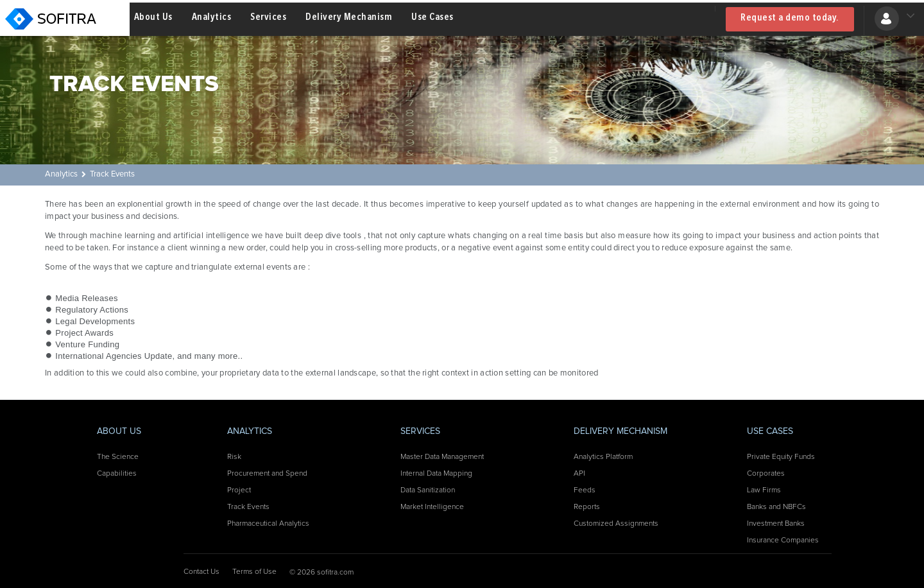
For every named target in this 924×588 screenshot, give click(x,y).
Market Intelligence (432, 507)
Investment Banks (776, 524)
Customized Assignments (616, 524)
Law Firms (764, 490)
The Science (118, 457)
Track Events (112, 174)
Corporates (766, 474)
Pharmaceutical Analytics (268, 524)
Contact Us (201, 572)
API (579, 474)
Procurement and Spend (267, 474)
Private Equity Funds (781, 457)
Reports (587, 507)
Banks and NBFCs (776, 507)
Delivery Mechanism (349, 19)
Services (268, 19)
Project (239, 490)
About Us (153, 19)
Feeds (585, 490)
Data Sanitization (428, 490)
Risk (234, 457)
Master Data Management (442, 457)
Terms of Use (254, 572)
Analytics (212, 19)
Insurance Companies (783, 540)
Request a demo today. (790, 19)
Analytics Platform (603, 457)
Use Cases (432, 19)
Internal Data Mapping (436, 474)
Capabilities (117, 474)
